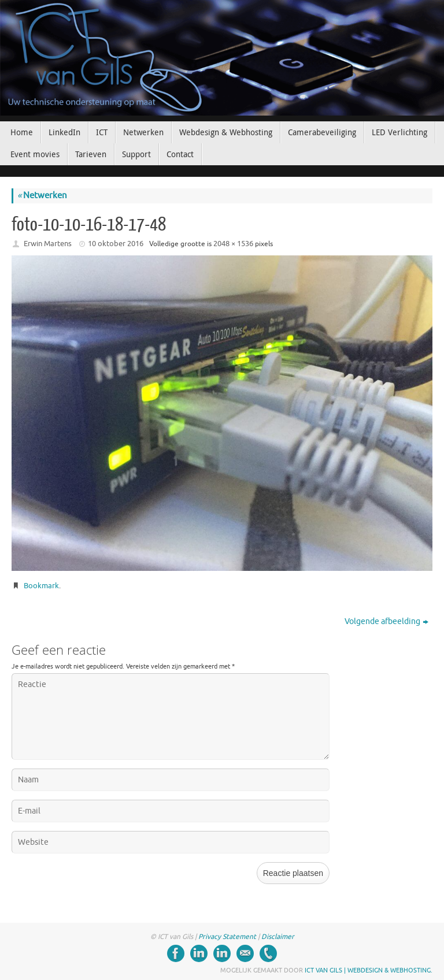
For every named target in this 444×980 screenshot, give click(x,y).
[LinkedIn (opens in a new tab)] (65, 132)
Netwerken (42, 196)
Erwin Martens (48, 244)
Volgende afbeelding (386, 621)
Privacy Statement (227, 937)
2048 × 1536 (233, 244)
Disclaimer (278, 937)
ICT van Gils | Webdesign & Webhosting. (369, 970)
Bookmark (41, 586)
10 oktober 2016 (116, 244)
